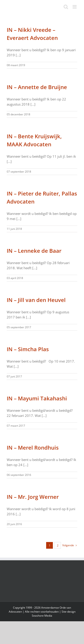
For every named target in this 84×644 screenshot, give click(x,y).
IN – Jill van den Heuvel (36, 300)
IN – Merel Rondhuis (33, 447)
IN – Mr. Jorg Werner (33, 497)
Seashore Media (42, 616)
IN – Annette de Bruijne (37, 87)
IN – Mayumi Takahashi (37, 398)
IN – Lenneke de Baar (34, 251)
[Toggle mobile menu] (75, 7)
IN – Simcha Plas (28, 349)
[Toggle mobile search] (66, 7)
